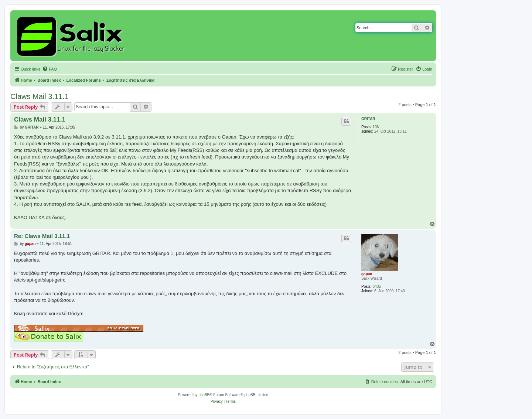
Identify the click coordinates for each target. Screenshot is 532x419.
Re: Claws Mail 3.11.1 (42, 236)
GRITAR (368, 119)
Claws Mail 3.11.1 (40, 96)
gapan (367, 274)
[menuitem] (50, 69)
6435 (377, 287)
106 (376, 127)
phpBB (204, 395)
